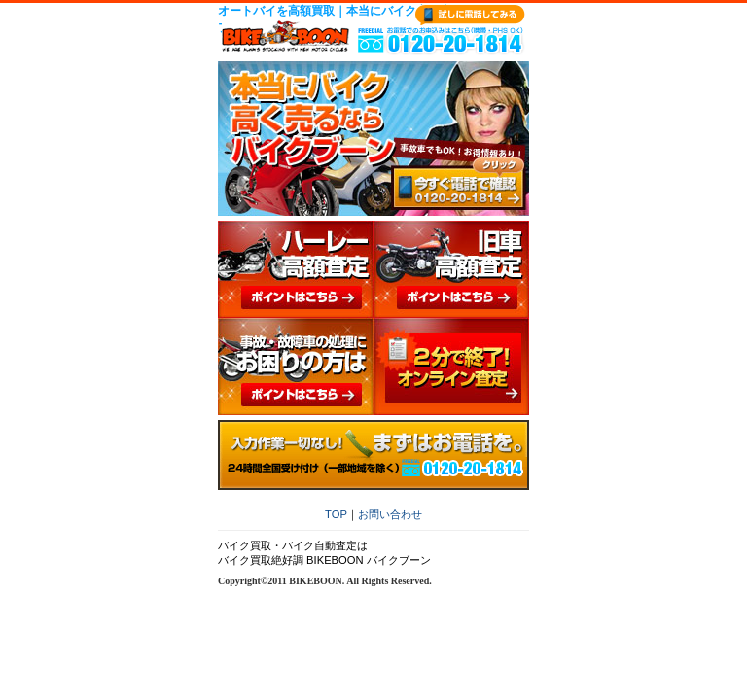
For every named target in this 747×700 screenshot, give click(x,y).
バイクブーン (285, 36)
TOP (336, 514)
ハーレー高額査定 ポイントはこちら (296, 269)
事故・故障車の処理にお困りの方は (296, 367)
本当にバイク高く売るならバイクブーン (373, 139)
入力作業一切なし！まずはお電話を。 (373, 455)
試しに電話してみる (470, 15)
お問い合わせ (390, 514)
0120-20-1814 (441, 41)
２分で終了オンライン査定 (451, 367)
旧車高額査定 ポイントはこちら (451, 269)
